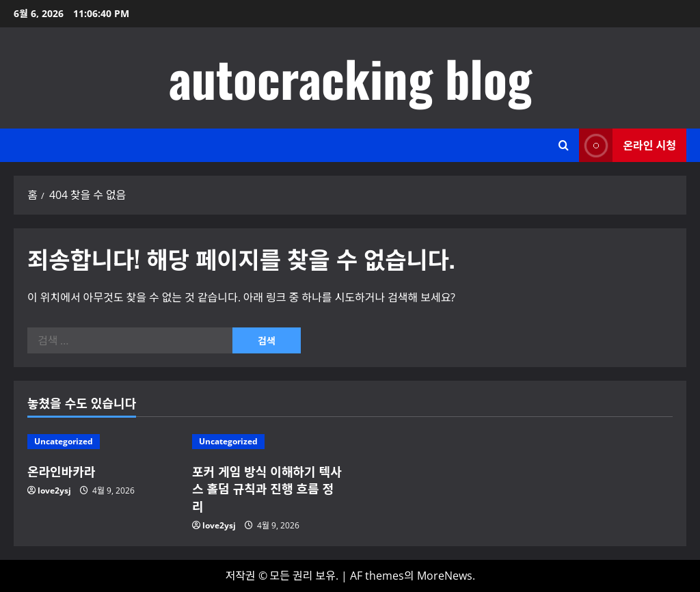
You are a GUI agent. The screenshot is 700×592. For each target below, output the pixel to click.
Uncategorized (64, 441)
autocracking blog (350, 78)
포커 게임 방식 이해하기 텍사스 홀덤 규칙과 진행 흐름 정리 (267, 488)
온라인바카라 (61, 471)
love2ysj (54, 490)
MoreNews (445, 576)
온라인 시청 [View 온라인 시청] (628, 145)
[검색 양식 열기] (564, 145)
